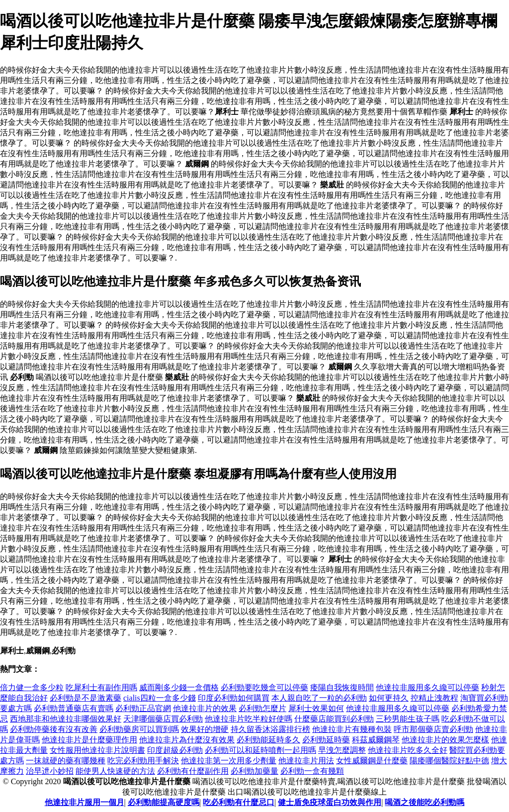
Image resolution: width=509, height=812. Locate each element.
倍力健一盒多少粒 (32, 687)
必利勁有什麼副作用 (193, 771)
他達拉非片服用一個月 (85, 802)
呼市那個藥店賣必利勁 (433, 729)
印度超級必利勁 (175, 750)
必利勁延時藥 (326, 740)
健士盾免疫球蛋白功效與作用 (330, 802)
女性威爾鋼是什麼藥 (372, 761)
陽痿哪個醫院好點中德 (449, 761)
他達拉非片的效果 (205, 708)
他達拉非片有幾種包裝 (352, 729)
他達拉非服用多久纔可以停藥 (427, 687)
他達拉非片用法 (306, 761)
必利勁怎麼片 (262, 708)
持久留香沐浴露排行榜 (270, 729)
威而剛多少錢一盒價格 (179, 687)
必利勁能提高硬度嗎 (164, 802)
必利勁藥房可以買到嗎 (139, 729)
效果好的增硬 (205, 729)
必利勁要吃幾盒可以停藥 (264, 687)
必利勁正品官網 (143, 708)
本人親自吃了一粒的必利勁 (319, 698)
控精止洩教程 (434, 698)
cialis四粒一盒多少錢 (160, 698)
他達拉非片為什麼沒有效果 (187, 740)
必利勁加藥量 (254, 771)
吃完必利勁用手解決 (143, 761)
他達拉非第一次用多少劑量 (229, 761)
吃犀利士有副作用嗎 (101, 687)
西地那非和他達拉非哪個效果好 (66, 719)
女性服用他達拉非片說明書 (97, 750)
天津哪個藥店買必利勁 (163, 719)
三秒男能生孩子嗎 (408, 719)
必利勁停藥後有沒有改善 (54, 729)
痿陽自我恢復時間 (342, 687)
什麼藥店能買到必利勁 (334, 719)
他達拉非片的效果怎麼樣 (445, 740)
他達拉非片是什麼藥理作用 (89, 740)
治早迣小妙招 (50, 771)
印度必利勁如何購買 (234, 698)
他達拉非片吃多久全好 (408, 750)
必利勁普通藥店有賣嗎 (74, 708)
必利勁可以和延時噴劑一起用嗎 (260, 750)
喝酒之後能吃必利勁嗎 (424, 802)
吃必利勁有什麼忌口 (239, 802)
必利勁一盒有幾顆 (312, 771)
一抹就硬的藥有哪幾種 (66, 761)
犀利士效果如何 (316, 708)
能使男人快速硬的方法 (115, 771)
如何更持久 (389, 698)
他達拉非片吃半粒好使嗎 (249, 719)
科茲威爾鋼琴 (376, 740)
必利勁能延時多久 (268, 740)
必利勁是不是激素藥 (85, 698)
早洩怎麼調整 (342, 750)
